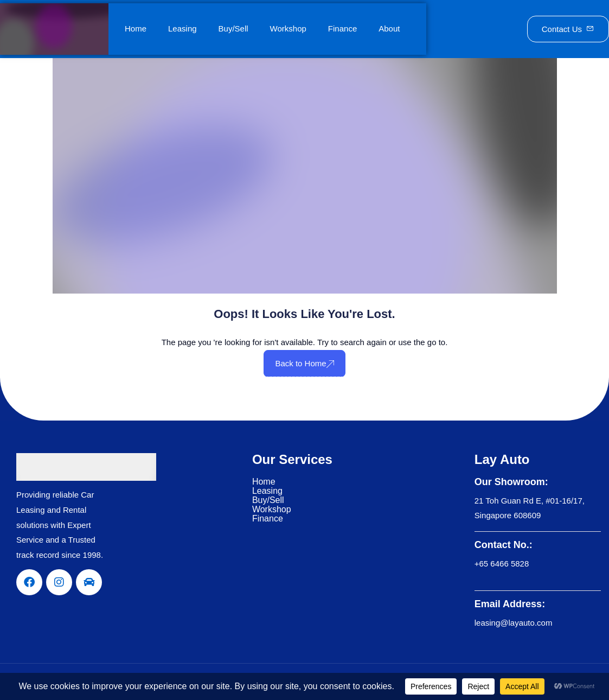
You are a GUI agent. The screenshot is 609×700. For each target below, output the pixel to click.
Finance (342, 28)
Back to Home (304, 363)
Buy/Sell (233, 28)
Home (136, 28)
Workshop (288, 28)
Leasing (182, 28)
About (389, 28)
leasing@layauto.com (514, 623)
